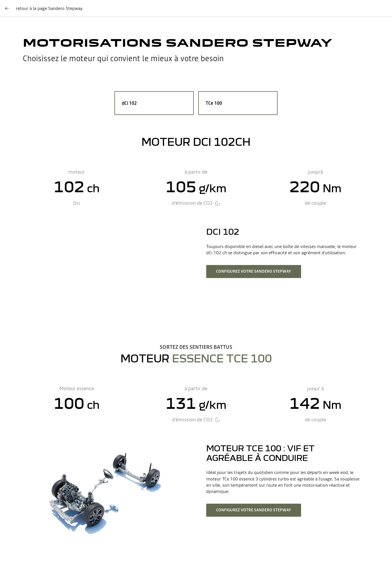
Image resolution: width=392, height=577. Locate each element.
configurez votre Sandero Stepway (254, 271)
